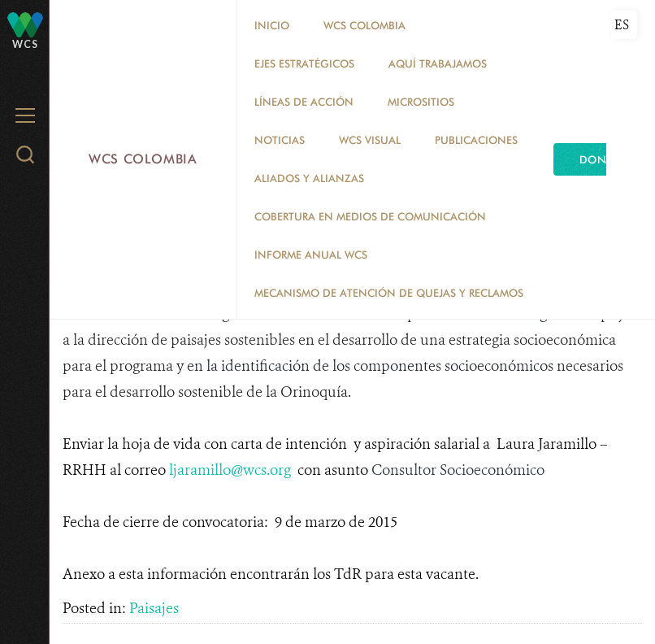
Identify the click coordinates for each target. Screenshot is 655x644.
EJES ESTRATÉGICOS (304, 63)
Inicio (272, 25)
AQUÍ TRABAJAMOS (438, 63)
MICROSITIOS (421, 102)
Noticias (280, 140)
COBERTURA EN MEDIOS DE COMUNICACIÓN (370, 216)
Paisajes (154, 608)
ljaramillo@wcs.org (230, 470)
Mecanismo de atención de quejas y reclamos (389, 293)
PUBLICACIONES (476, 140)
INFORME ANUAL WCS (311, 255)
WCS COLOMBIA (364, 25)
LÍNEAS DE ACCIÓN (304, 102)
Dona (596, 159)
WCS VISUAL (370, 140)
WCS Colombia (143, 159)
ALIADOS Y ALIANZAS (309, 178)
